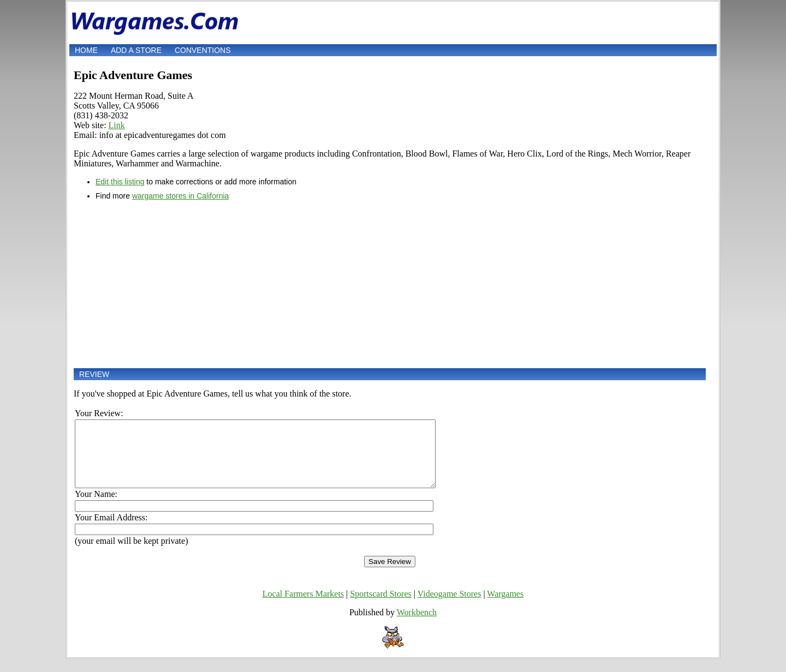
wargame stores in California (180, 196)
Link (117, 125)
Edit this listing (120, 182)
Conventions (203, 50)
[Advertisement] (390, 284)
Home (86, 50)
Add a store (136, 50)
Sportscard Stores (380, 607)
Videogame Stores (449, 607)
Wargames (505, 607)
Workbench (417, 625)
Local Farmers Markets (303, 607)
